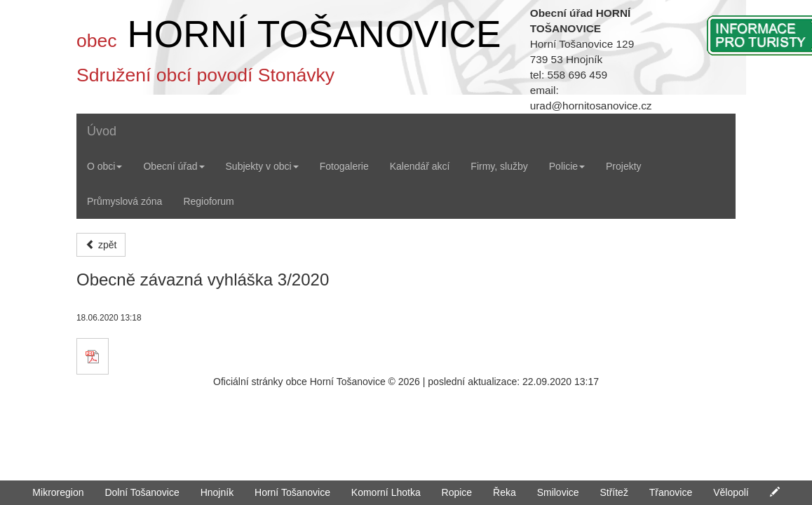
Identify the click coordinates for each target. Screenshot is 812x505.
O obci (104, 166)
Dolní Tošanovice (142, 492)
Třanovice (671, 492)
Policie (567, 166)
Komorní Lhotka (386, 492)
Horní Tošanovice (292, 492)
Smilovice (558, 492)
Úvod (102, 131)
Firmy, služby (499, 166)
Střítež (614, 492)
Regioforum (208, 201)
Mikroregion (58, 492)
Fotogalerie (344, 166)
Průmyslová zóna (124, 201)
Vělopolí (731, 492)
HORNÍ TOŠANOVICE (314, 34)
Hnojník (217, 492)
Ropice (457, 492)
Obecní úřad (174, 166)
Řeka (505, 492)
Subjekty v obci (262, 166)
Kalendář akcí (420, 166)
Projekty (624, 166)
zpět (101, 245)
